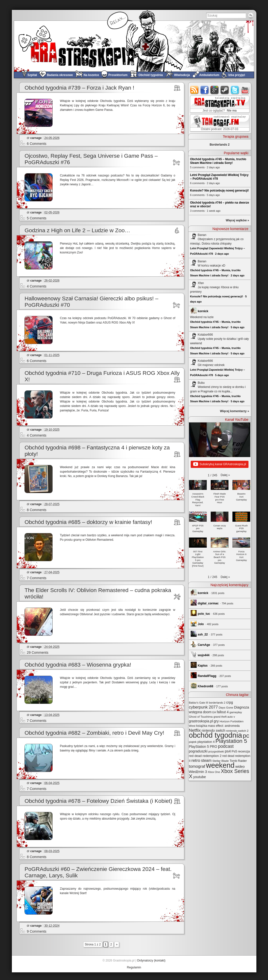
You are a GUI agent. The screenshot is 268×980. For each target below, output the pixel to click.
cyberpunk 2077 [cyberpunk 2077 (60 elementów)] (203, 707)
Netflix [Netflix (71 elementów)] (195, 730)
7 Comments (37, 578)
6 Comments (37, 144)
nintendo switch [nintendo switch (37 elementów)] (213, 730)
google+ (215, 90)
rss (195, 90)
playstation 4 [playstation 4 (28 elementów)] (206, 742)
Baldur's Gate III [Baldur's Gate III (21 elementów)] (199, 703)
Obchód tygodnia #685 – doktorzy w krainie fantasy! (89, 522)
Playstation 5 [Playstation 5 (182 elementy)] (231, 741)
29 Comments (38, 653)
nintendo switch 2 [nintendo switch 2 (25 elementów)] (237, 731)
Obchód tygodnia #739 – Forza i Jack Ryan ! (80, 88)
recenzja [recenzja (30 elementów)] (244, 751)
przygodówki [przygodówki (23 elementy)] (216, 751)
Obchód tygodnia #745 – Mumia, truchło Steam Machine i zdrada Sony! (218, 161)
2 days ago (222, 254)
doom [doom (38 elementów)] (207, 712)
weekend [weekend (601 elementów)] (220, 765)
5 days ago (238, 327)
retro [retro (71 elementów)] (196, 760)
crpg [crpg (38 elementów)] (230, 702)
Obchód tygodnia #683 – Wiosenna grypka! (78, 665)
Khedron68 (206, 686)
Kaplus (203, 666)
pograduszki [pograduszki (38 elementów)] (198, 751)
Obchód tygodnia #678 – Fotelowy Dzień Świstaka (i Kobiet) (99, 801)
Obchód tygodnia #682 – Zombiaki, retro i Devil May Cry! (94, 733)
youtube (245, 90)
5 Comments (37, 218)
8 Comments (37, 510)
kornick (203, 311)
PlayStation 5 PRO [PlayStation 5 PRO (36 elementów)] (203, 747)
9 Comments (37, 931)
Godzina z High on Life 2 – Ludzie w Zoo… (78, 230)
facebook (205, 90)
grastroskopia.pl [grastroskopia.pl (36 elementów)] (201, 721)
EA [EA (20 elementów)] (214, 712)
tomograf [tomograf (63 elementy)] (197, 766)
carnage (36, 138)
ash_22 (203, 634)
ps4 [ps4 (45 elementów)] (228, 751)
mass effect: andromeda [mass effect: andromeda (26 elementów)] (224, 726)
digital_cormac (208, 603)
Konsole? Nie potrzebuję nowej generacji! (220, 191)
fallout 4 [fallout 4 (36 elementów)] (223, 712)
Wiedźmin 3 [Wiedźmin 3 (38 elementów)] (198, 772)
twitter (235, 90)
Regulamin (134, 967)
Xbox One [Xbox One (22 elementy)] (214, 772)
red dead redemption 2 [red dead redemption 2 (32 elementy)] (205, 756)
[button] (225, 475)
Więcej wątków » (237, 220)
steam (225, 90)
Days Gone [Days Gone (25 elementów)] (226, 707)
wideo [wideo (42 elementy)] (240, 767)
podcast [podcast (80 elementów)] (226, 746)
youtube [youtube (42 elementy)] (200, 777)
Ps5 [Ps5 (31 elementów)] (234, 751)
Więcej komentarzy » (235, 411)
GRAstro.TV (219, 104)
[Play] (220, 440)
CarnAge (204, 645)
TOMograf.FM (219, 123)
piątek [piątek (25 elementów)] (193, 742)
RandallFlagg (207, 676)
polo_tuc (204, 614)
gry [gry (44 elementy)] (216, 721)
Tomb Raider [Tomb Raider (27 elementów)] (238, 761)
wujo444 (204, 655)
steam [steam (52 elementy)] (206, 760)
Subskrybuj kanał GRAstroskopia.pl (220, 464)
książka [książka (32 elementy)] (202, 726)
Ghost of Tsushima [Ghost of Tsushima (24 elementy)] (201, 717)
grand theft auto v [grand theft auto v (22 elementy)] (224, 717)
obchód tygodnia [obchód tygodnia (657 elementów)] (216, 735)
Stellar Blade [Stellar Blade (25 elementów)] (221, 761)
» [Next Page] (117, 944)
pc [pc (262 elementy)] (246, 736)
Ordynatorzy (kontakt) (151, 961)
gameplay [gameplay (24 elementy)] (236, 712)
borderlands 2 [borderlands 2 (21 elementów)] (217, 703)
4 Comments (37, 286)
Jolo (201, 624)
